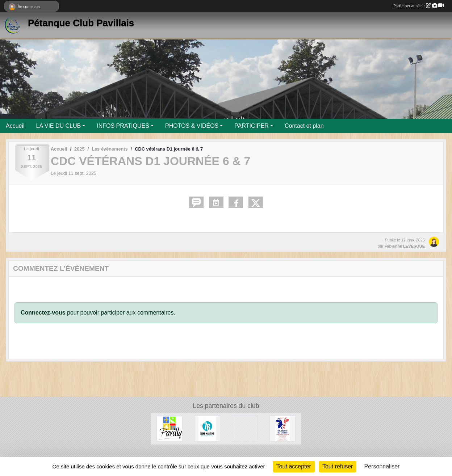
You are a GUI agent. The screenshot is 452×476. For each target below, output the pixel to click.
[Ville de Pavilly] (169, 428)
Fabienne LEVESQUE (405, 246)
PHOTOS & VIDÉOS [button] (192, 126)
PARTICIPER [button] (252, 126)
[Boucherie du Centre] (282, 428)
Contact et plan (304, 126)
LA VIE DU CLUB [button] (59, 126)
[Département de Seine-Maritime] (207, 428)
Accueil (15, 126)
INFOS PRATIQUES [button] (123, 126)
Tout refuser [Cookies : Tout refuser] (338, 466)
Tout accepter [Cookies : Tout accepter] (294, 466)
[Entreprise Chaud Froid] (245, 428)
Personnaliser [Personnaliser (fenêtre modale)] (382, 466)
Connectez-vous (43, 313)
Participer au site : (419, 6)
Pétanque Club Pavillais (81, 23)
